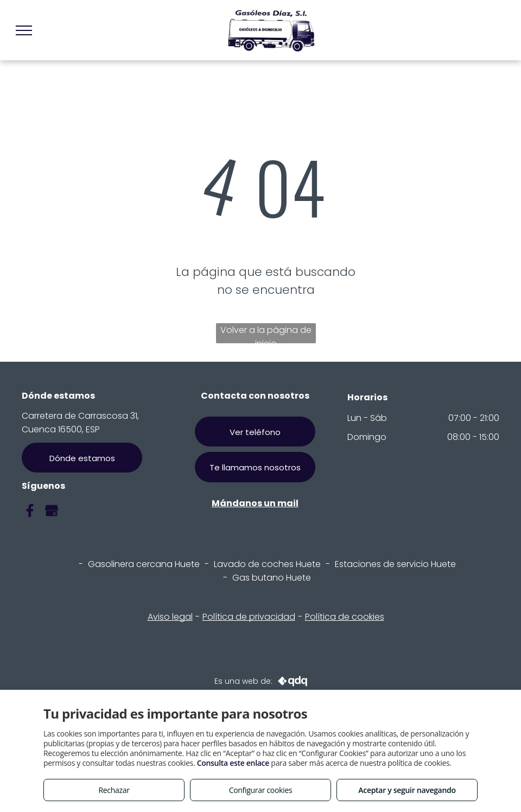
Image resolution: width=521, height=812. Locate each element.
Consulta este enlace (233, 763)
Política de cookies (345, 617)
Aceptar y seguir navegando (407, 790)
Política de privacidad (249, 617)
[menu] (24, 30)
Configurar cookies (261, 790)
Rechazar (114, 790)
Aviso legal (170, 617)
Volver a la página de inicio (266, 333)
